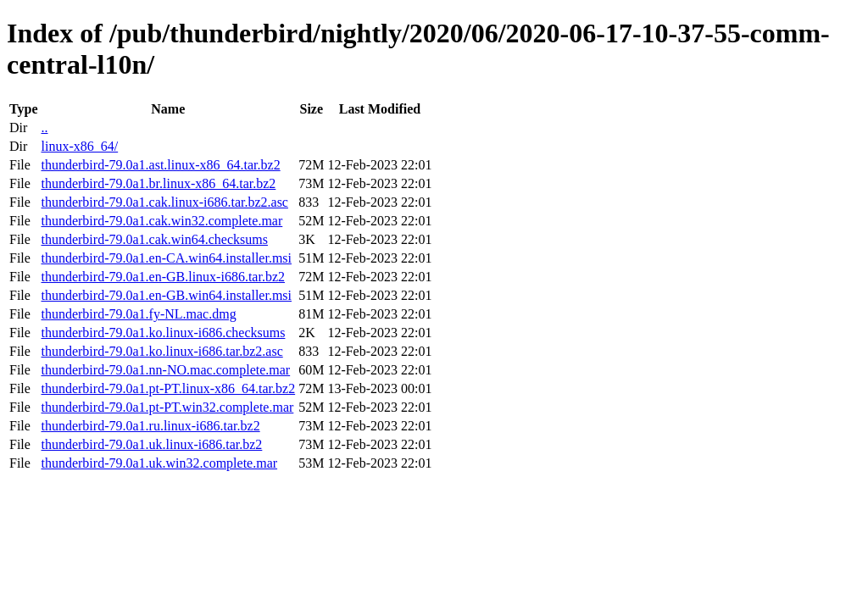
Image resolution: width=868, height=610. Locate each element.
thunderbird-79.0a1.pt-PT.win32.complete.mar (167, 407)
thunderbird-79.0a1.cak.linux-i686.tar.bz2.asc (164, 202)
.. (44, 128)
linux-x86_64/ (79, 146)
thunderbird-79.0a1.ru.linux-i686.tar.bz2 (150, 426)
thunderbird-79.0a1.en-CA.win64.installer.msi (166, 258)
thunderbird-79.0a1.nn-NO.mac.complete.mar (165, 370)
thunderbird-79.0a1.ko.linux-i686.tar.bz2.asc (161, 351)
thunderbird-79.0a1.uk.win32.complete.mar (159, 463)
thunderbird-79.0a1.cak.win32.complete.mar (161, 221)
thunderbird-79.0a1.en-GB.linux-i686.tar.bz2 (163, 277)
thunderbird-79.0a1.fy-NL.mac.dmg (138, 314)
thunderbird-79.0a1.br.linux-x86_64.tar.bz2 (158, 183)
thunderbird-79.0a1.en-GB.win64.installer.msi (166, 295)
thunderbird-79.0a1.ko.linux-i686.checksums (163, 333)
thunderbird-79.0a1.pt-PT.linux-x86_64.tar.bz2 (168, 388)
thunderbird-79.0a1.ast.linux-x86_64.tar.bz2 (160, 165)
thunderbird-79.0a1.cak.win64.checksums (154, 239)
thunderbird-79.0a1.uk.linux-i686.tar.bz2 (151, 444)
